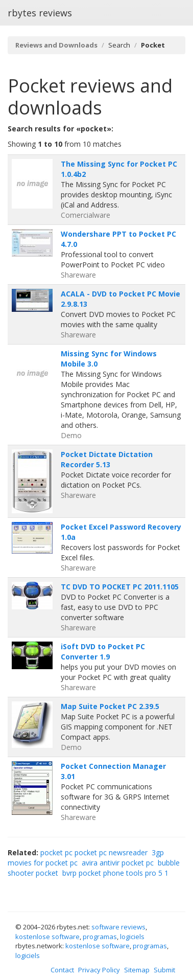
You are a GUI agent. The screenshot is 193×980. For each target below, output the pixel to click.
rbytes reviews (40, 13)
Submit (164, 970)
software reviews (118, 927)
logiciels (132, 937)
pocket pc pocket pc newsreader (94, 852)
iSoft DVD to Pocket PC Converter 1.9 (103, 652)
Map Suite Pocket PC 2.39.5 (110, 706)
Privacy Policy (99, 970)
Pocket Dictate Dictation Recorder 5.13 (107, 459)
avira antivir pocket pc (118, 863)
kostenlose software (47, 937)
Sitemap (137, 970)
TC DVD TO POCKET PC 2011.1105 (120, 587)
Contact (62, 970)
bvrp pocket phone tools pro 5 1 (115, 873)
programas (100, 937)
